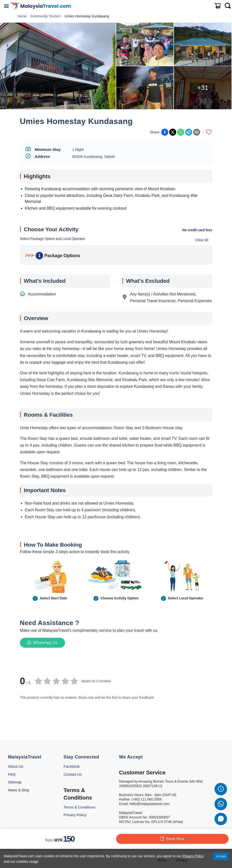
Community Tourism (46, 16)
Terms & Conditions (79, 807)
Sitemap (15, 782)
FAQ (12, 774)
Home (22, 16)
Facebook (72, 766)
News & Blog (19, 790)
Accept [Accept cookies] (221, 856)
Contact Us (73, 774)
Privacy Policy (75, 815)
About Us (16, 766)
